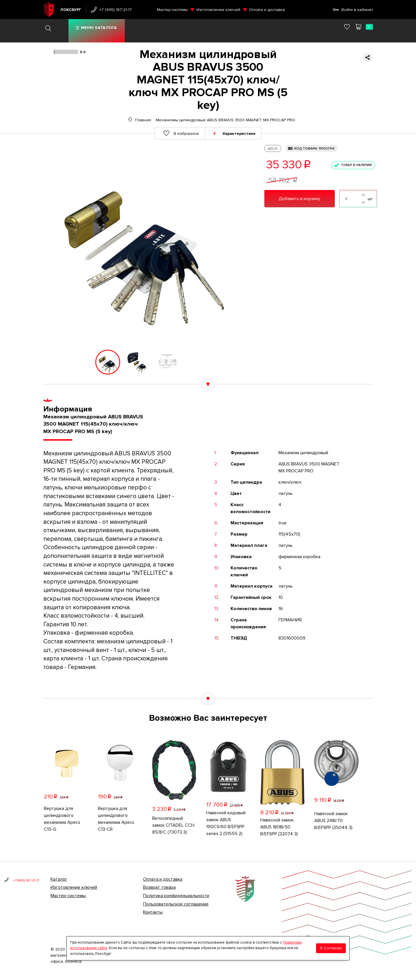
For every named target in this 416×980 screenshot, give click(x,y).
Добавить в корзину (300, 199)
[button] (76, 362)
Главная (143, 120)
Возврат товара (159, 887)
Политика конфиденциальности (176, 896)
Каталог (59, 879)
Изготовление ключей (218, 10)
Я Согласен (331, 948)
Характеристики (239, 133)
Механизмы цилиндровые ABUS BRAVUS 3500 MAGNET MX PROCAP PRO (225, 120)
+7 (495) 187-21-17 (116, 10)
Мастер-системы (172, 10)
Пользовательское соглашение (176, 904)
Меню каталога (99, 28)
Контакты (153, 912)
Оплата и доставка (267, 10)
